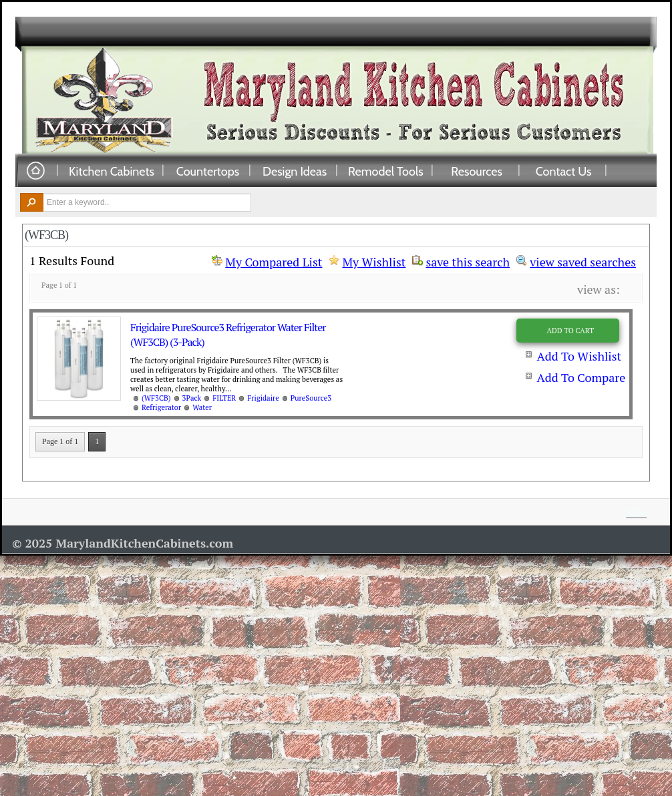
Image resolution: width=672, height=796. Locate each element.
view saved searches (583, 260)
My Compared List (274, 262)
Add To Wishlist (579, 356)
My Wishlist (374, 262)
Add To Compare (581, 377)
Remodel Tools (386, 171)
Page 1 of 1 (60, 441)
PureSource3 (311, 398)
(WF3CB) (156, 398)
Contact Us (564, 171)
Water (202, 407)
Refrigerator (161, 407)
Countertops (208, 171)
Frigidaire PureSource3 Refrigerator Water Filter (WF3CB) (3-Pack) (228, 335)
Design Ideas (295, 171)
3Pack (192, 398)
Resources (477, 171)
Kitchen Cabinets (112, 171)
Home (35, 171)
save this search (468, 260)
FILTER (224, 398)
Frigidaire (263, 398)
